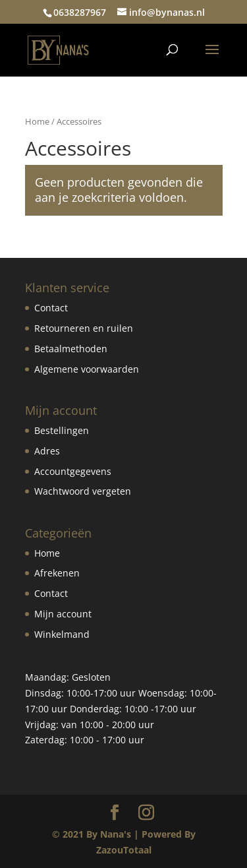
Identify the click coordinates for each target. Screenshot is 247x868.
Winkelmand (62, 634)
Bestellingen (62, 430)
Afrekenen (57, 573)
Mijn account (63, 614)
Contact (51, 308)
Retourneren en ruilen (84, 328)
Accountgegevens (73, 471)
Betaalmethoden (71, 349)
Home (37, 121)
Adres (47, 451)
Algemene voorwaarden (87, 369)
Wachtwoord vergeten (83, 491)
